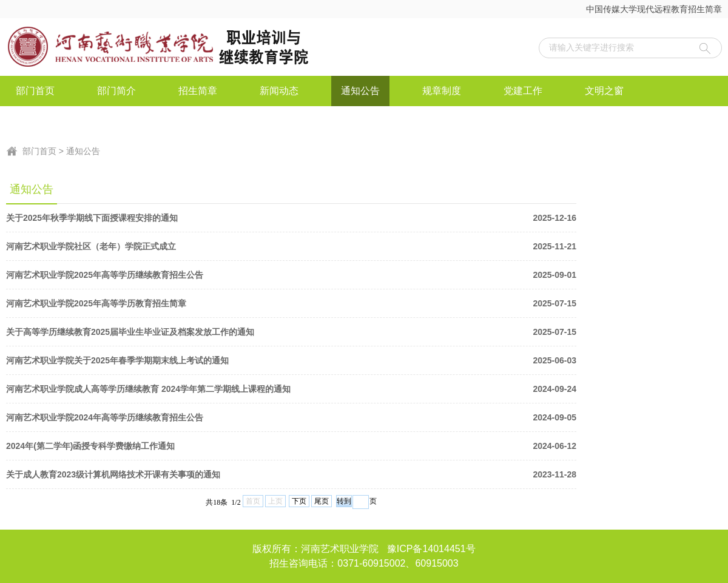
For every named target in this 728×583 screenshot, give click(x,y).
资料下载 (35, 121)
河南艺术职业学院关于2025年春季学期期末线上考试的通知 (291, 360)
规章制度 (442, 91)
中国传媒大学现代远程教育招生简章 (654, 9)
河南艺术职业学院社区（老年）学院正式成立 (291, 246)
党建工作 (523, 91)
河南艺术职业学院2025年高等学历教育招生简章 (291, 303)
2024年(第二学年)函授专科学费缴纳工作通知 (291, 446)
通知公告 (360, 91)
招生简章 (198, 91)
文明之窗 (604, 91)
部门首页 (35, 91)
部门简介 (116, 91)
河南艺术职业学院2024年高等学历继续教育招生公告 (291, 417)
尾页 (322, 501)
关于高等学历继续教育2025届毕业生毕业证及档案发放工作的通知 (291, 332)
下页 (299, 501)
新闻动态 (279, 91)
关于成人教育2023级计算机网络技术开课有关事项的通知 (291, 474)
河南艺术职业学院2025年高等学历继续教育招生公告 (291, 275)
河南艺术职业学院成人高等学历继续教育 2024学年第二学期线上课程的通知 (291, 389)
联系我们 (116, 121)
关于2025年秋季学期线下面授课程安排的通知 (291, 218)
